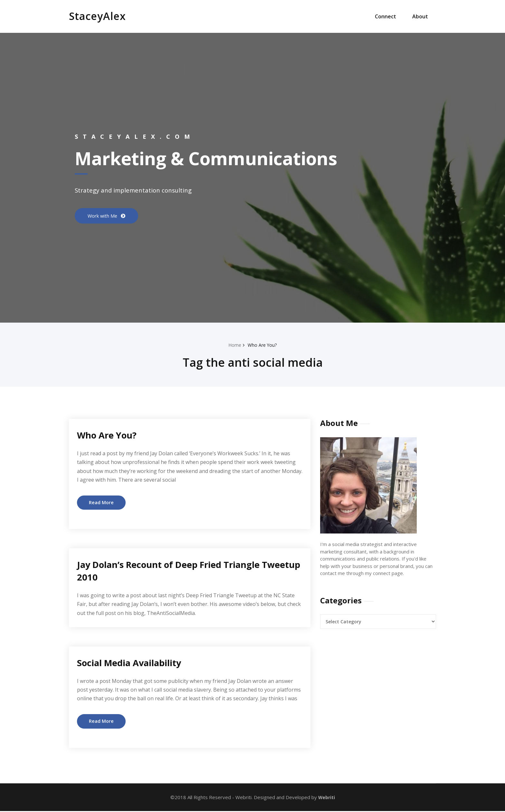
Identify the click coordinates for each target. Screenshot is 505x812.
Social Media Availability (135, 663)
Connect (386, 16)
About (420, 16)
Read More (101, 503)
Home (234, 345)
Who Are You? (263, 345)
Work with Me (105, 216)
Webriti (326, 798)
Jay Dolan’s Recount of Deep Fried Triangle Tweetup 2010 (177, 571)
